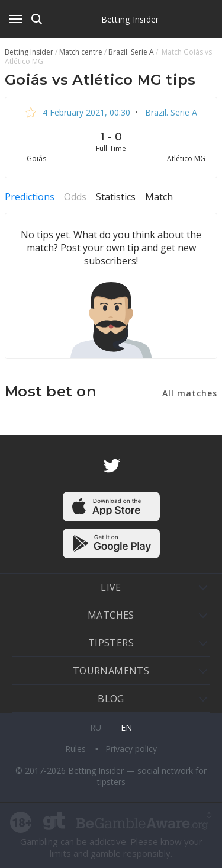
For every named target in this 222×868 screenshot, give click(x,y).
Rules (77, 749)
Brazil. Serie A (170, 112)
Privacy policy (131, 749)
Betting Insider (130, 19)
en (126, 727)
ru (96, 727)
